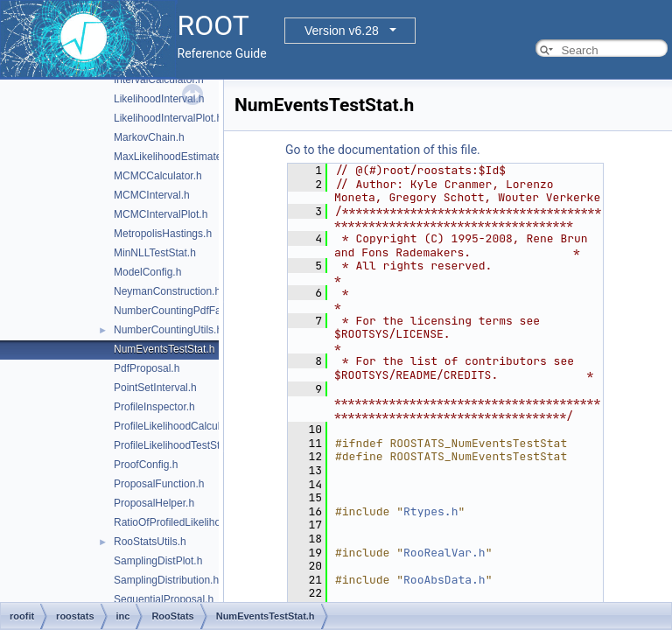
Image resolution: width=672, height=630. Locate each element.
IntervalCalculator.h (159, 80)
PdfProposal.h (147, 368)
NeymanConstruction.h (167, 291)
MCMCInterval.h (152, 195)
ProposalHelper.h (154, 503)
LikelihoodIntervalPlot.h (168, 118)
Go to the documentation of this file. (383, 150)
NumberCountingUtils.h (168, 330)
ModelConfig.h (147, 272)
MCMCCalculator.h (158, 176)
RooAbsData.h (444, 580)
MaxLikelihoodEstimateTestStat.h (191, 157)
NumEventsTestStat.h (164, 349)
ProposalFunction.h (159, 484)
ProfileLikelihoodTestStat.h (175, 445)
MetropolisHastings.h (163, 234)
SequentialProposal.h (164, 599)
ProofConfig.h (146, 465)
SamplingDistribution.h (166, 580)
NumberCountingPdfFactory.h (183, 311)
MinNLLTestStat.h (155, 253)
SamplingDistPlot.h (158, 561)
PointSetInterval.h (155, 388)
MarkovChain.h (149, 137)
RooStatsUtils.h (150, 542)
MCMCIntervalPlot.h (161, 214)
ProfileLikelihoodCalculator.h (180, 426)
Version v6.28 (342, 31)
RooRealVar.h (444, 553)
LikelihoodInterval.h (159, 99)
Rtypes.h (430, 511)
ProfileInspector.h (154, 407)
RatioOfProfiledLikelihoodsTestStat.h (199, 522)
